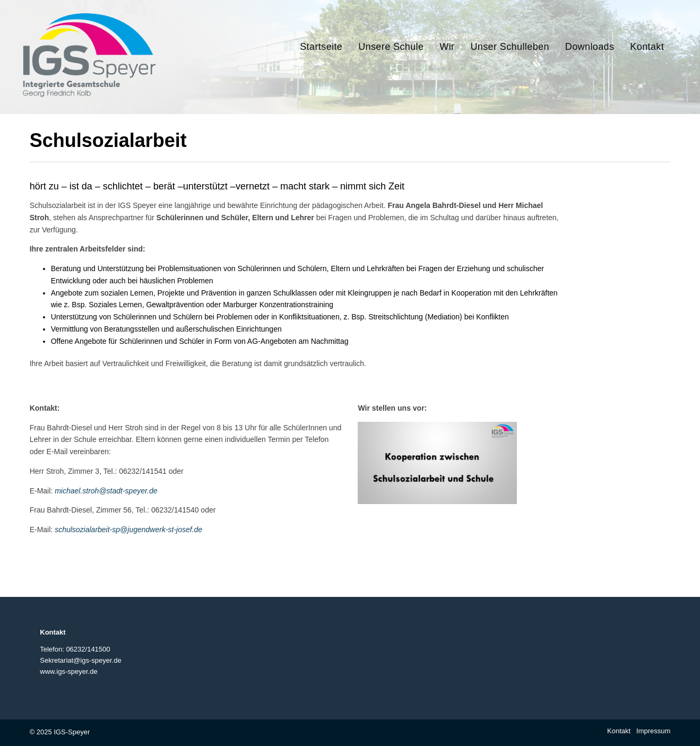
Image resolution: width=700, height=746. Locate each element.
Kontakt (619, 731)
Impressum (653, 731)
